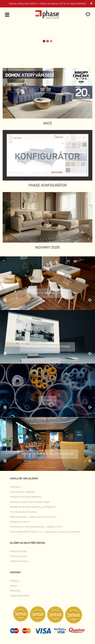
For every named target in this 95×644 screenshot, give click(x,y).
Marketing (15, 591)
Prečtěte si (16, 487)
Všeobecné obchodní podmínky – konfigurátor (33, 507)
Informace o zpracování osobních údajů (30, 502)
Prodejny (15, 581)
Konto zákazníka (18, 551)
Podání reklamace (19, 561)
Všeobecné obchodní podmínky (26, 497)
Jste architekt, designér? (23, 492)
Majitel (13, 586)
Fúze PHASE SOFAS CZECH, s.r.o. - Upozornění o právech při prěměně (45, 532)
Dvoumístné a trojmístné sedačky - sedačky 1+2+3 (36, 527)
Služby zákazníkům (20, 596)
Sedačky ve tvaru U (20, 522)
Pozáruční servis (19, 556)
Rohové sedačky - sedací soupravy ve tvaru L (33, 517)
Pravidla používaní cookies (23, 512)
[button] (38, 239)
